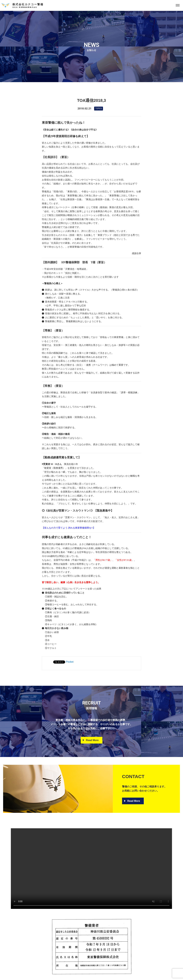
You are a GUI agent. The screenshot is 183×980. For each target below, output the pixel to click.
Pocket (70, 662)
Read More (92, 740)
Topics (99, 108)
